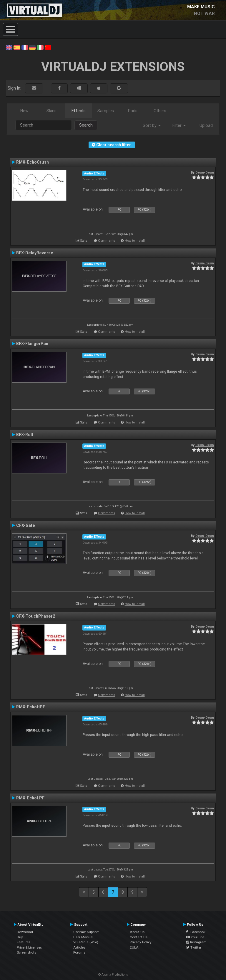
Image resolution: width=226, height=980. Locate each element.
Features (24, 942)
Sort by (152, 125)
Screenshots (26, 952)
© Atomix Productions (113, 975)
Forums (79, 952)
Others (160, 111)
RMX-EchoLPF (30, 798)
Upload (206, 125)
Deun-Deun (205, 172)
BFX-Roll (25, 435)
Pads (133, 111)
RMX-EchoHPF (31, 707)
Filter (179, 125)
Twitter (194, 947)
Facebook (196, 932)
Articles (79, 947)
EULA (134, 947)
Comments (107, 241)
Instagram (196, 942)
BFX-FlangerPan (32, 344)
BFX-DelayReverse (35, 253)
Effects (79, 111)
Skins (51, 111)
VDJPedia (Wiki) (86, 942)
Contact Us (139, 937)
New (24, 111)
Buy (20, 937)
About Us (137, 932)
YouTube (195, 937)
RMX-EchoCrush (33, 162)
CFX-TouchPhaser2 (36, 616)
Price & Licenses (29, 947)
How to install (135, 241)
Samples (106, 111)
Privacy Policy (141, 942)
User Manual (83, 937)
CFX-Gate (26, 525)
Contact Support (86, 932)
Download (25, 932)
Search (86, 125)
